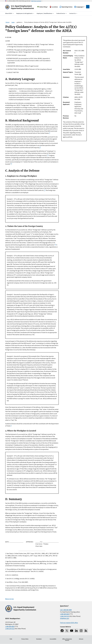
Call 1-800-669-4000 (66, 610)
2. (6, 561)
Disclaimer (39, 639)
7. (6, 586)
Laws (13, 22)
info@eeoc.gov (65, 618)
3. (6, 569)
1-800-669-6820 (10, 627)
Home (7, 22)
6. (6, 582)
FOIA (11, 639)
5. (6, 579)
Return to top (9, 599)
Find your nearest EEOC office (69, 623)
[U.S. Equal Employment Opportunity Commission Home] (22, 7)
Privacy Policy (25, 639)
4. (6, 575)
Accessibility (53, 639)
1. (6, 553)
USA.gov (81, 639)
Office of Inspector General (67, 640)
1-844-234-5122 (10, 629)
